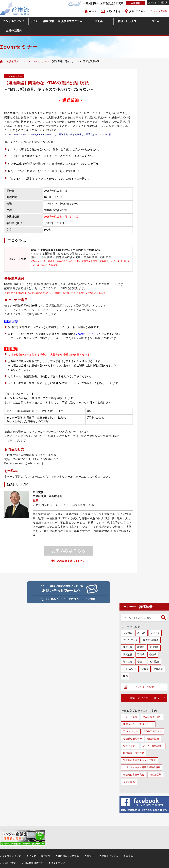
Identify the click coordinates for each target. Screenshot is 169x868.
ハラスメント (130, 669)
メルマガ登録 (160, 11)
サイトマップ (58, 864)
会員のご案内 (14, 30)
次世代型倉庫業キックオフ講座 (139, 761)
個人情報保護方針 (34, 864)
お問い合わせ (113, 11)
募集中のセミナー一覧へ (144, 699)
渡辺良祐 (154, 647)
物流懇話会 (153, 739)
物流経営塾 (155, 775)
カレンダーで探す (146, 688)
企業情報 (135, 3)
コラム (155, 21)
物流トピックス (127, 21)
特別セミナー (130, 747)
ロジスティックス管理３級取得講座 (142, 768)
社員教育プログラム (70, 21)
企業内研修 (129, 783)
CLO (125, 676)
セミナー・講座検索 (42, 21)
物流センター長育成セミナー (138, 725)
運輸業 (145, 669)
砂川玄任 (155, 662)
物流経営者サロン (152, 718)
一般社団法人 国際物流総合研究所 (96, 3)
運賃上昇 (128, 647)
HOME (93, 11)
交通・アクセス (137, 11)
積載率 (141, 647)
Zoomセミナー (39, 61)
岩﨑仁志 (128, 662)
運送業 (141, 654)
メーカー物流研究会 (153, 747)
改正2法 (141, 633)
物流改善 (128, 654)
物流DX (141, 662)
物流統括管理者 (151, 640)
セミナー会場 (130, 718)
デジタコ (155, 633)
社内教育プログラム (68, 857)
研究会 (99, 21)
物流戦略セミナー (133, 739)
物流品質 (158, 669)
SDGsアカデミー (153, 732)
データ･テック (130, 640)
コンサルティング (14, 21)
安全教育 (128, 633)
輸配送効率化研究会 (134, 775)
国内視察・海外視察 (134, 754)
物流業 (153, 654)
